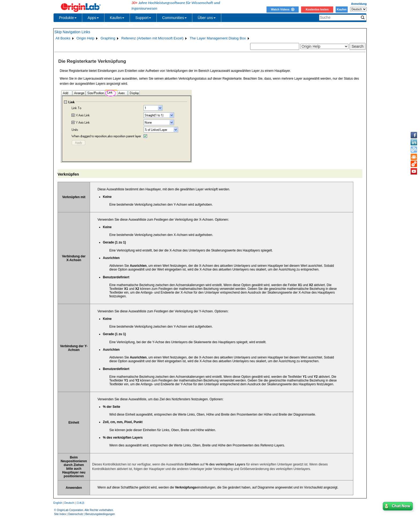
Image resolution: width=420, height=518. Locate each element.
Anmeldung (359, 4)
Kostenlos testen (317, 9)
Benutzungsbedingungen (100, 514)
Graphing (108, 38)
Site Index (60, 514)
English (58, 503)
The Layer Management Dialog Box (218, 38)
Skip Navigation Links (72, 32)
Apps (93, 18)
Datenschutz (76, 514)
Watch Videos (282, 9)
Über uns (207, 18)
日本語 (80, 503)
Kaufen (342, 9)
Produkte (68, 18)
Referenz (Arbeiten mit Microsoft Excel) (152, 38)
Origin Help (86, 38)
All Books (63, 38)
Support (143, 18)
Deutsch (69, 503)
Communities (174, 18)
